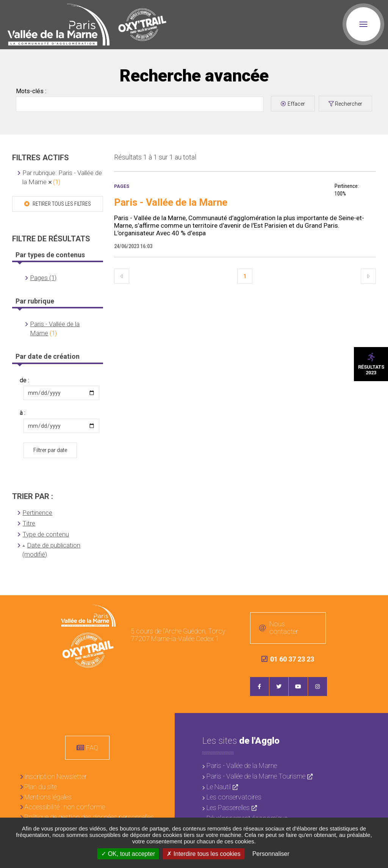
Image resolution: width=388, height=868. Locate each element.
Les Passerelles (228, 808)
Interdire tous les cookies (203, 854)
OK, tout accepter (128, 854)
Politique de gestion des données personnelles (89, 817)
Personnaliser (271, 854)
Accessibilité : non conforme (65, 807)
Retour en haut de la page (377, 607)
